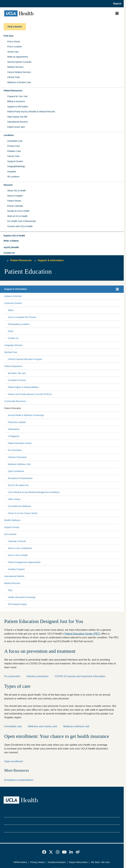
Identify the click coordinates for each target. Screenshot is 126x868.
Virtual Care (13, 52)
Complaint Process (17, 380)
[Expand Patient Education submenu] (70, 408)
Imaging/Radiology (16, 166)
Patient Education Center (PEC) (82, 634)
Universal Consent (13, 303)
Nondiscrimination (57, 862)
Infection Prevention (17, 457)
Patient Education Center (20, 443)
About (11, 310)
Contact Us (9, 253)
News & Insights (15, 196)
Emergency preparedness (19, 780)
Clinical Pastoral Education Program (25, 359)
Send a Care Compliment (20, 548)
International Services (18, 122)
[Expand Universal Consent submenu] (70, 303)
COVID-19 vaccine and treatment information (80, 676)
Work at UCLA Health (17, 216)
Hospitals (12, 172)
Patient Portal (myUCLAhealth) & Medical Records (31, 112)
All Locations (13, 177)
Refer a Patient (11, 241)
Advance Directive (13, 296)
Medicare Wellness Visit (19, 464)
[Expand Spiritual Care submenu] (68, 352)
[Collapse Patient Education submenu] (119, 408)
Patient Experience (13, 366)
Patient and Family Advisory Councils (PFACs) (30, 394)
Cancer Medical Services (19, 72)
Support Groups (12, 527)
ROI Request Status (17, 604)
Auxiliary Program (16, 569)
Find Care (9, 36)
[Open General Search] (116, 4)
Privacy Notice (37, 862)
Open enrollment (14, 761)
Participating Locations (19, 324)
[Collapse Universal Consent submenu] (119, 303)
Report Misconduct (78, 862)
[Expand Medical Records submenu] (69, 583)
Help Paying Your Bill (17, 117)
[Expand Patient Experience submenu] (70, 366)
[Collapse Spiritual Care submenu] (119, 352)
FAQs (11, 331)
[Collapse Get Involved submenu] (119, 534)
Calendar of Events (17, 541)
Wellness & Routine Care (19, 82)
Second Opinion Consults (19, 62)
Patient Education (13, 408)
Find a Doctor (14, 42)
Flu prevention (12, 676)
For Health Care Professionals (22, 221)
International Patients (14, 576)
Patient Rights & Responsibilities (23, 387)
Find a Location (15, 47)
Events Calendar (15, 206)
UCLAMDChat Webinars (19, 506)
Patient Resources (13, 91)
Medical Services (15, 67)
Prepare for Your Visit (17, 96)
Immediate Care (15, 141)
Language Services (13, 345)
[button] (62, 236)
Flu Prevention (15, 450)
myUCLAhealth (11, 247)
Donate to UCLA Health (18, 211)
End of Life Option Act (18, 485)
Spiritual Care (11, 352)
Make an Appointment (18, 57)
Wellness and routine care (43, 726)
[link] (44, 852)
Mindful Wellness (12, 520)
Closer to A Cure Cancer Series (23, 513)
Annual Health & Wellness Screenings (26, 415)
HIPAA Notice (20, 862)
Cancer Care (13, 156)
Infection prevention (38, 676)
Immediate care (13, 726)
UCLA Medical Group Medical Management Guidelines (34, 492)
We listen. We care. (17, 373)
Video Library (14, 499)
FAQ (10, 590)
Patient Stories (14, 201)
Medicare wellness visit (76, 726)
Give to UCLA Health (18, 555)
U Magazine (14, 436)
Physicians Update (17, 422)
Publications (14, 429)
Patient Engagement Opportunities (24, 562)
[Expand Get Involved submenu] (67, 534)
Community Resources (15, 401)
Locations (9, 135)
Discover (8, 185)
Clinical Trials (14, 77)
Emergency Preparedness (20, 478)
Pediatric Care (14, 151)
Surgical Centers (15, 161)
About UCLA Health (17, 191)
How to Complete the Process (22, 317)
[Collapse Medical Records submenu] (119, 583)
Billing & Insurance (16, 101)
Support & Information (18, 107)
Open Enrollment (16, 471)
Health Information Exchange (22, 597)
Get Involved (10, 534)
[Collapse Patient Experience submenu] (119, 366)
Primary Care (14, 146)
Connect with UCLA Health (20, 226)
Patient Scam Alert (16, 127)
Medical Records (12, 583)
